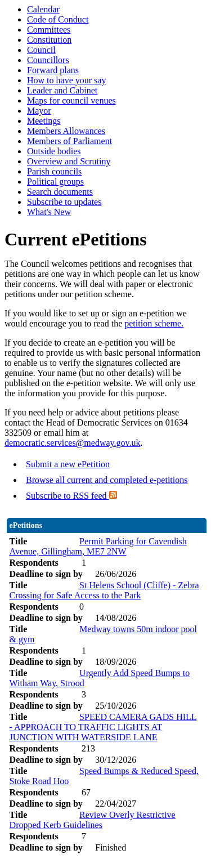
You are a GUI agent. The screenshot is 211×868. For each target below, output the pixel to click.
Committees (49, 30)
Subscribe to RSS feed (71, 496)
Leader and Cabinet (62, 90)
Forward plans (53, 70)
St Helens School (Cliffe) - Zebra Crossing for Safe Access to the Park (104, 590)
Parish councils (54, 171)
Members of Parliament (69, 141)
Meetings (44, 121)
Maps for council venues (71, 100)
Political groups (55, 182)
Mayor (39, 111)
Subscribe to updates (64, 202)
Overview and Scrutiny (69, 161)
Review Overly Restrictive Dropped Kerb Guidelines (93, 820)
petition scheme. (154, 323)
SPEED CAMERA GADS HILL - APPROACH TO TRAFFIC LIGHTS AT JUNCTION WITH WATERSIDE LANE (103, 727)
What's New (49, 212)
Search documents (60, 192)
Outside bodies (54, 151)
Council (41, 50)
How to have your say (66, 80)
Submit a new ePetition (68, 464)
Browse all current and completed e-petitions (107, 480)
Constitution (49, 40)
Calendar (43, 9)
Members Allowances (66, 131)
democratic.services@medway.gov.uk (72, 443)
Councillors (48, 60)
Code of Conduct (58, 19)
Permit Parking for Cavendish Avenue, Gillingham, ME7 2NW (98, 546)
